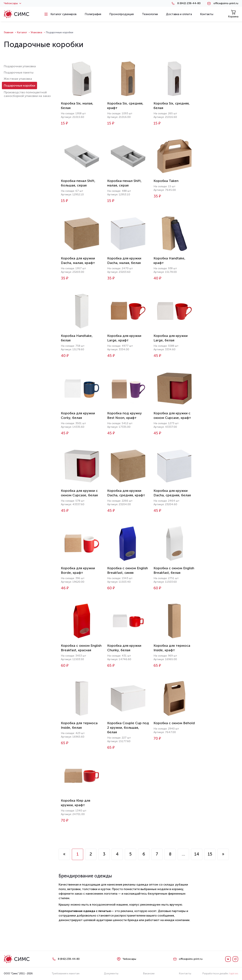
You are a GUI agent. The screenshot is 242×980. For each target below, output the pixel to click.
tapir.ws (234, 973)
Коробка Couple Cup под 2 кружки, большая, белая (128, 728)
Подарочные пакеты (19, 72)
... (183, 854)
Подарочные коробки (19, 85)
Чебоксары (12, 3)
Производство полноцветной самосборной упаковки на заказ (27, 94)
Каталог (22, 32)
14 (197, 854)
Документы (111, 973)
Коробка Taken (166, 181)
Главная (9, 32)
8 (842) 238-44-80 (189, 3)
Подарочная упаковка (20, 66)
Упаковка (36, 32)
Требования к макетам (66, 973)
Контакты (185, 973)
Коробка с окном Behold (174, 723)
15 (210, 854)
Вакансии (149, 973)
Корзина (233, 14)
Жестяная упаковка (18, 79)
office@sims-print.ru (226, 3)
